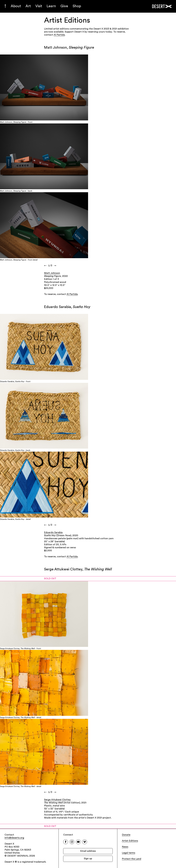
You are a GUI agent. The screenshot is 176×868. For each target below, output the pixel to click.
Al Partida (59, 35)
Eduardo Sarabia (53, 533)
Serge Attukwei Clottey (57, 800)
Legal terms (128, 853)
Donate (126, 835)
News (125, 847)
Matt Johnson (52, 273)
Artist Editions (130, 841)
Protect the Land (132, 859)
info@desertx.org (14, 838)
